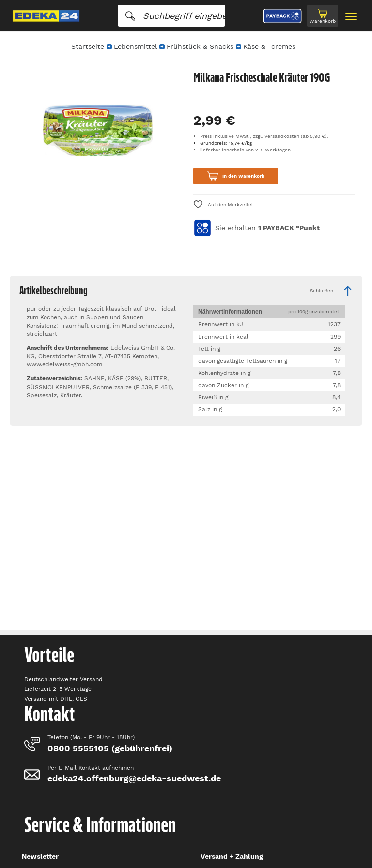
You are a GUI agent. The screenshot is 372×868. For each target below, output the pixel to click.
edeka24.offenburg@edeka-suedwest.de (134, 778)
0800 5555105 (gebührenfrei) (110, 748)
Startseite (88, 46)
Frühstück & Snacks (200, 46)
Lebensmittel (135, 46)
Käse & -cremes (269, 46)
